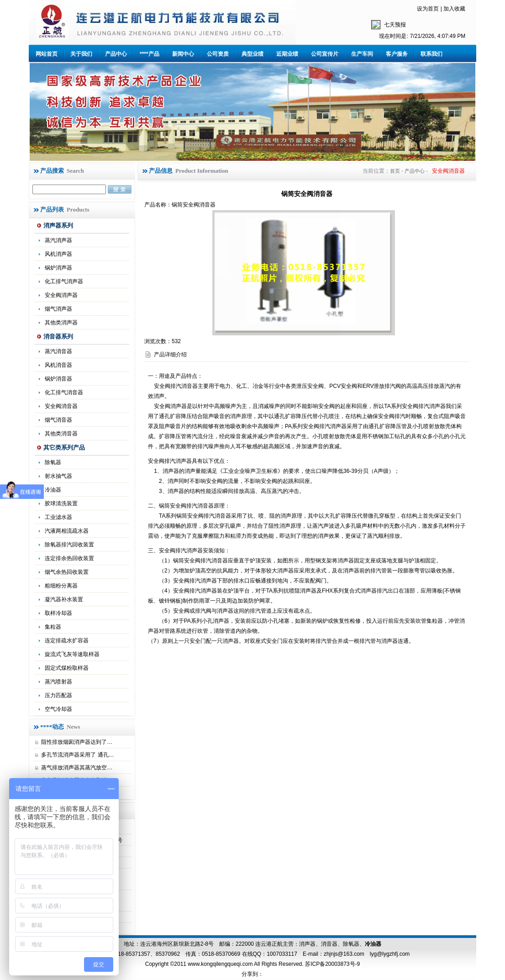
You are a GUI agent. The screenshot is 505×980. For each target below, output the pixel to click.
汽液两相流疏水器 (67, 531)
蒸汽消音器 (58, 351)
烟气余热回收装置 (67, 572)
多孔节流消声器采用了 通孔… (77, 755)
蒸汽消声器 (58, 240)
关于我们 (81, 54)
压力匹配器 (58, 695)
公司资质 (218, 54)
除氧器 (53, 462)
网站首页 (47, 54)
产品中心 (116, 54)
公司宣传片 (325, 54)
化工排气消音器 (64, 392)
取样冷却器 (58, 613)
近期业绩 (287, 54)
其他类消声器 (61, 323)
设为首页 (428, 9)
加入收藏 (454, 9)
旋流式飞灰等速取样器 (72, 654)
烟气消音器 (58, 420)
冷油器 (373, 944)
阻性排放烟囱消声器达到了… (77, 742)
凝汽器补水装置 (64, 599)
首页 (395, 171)
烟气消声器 (58, 309)
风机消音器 (58, 365)
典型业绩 (252, 54)
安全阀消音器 (61, 406)
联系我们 (431, 54)
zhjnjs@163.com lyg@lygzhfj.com (367, 954)
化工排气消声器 (64, 281)
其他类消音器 (61, 434)
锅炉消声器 (58, 268)
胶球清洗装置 (61, 503)
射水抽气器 (58, 476)
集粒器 (53, 627)
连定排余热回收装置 (69, 558)
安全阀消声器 (61, 295)
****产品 (150, 54)
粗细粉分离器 (61, 586)
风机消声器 (58, 254)
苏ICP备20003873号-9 (332, 964)
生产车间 (362, 54)
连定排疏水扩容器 (67, 641)
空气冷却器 (58, 709)
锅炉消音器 (58, 379)
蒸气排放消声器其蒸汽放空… (77, 768)
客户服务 (397, 54)
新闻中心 (183, 54)
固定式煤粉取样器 (67, 668)
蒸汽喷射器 (58, 682)
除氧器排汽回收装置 (69, 545)
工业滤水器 (58, 517)
